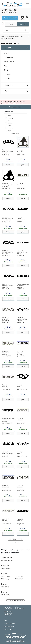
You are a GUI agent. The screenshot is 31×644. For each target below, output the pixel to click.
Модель (8, 85)
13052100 (7, 524)
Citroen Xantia (19, 579)
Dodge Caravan (5, 595)
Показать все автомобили (15, 600)
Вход (11, 24)
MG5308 (20, 222)
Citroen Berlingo (6, 576)
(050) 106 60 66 (9, 10)
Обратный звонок (10, 18)
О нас (6, 620)
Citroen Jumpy (5, 579)
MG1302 (6, 222)
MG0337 (6, 255)
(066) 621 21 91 (8, 607)
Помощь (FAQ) (8, 629)
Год (6, 91)
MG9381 (20, 255)
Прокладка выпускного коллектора (20, 151)
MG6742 (6, 188)
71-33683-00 (22, 457)
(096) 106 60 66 (9, 12)
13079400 (7, 490)
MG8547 (20, 289)
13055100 (7, 322)
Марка (8, 48)
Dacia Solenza (5, 587)
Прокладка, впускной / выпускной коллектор (23, 286)
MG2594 (6, 457)
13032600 (21, 188)
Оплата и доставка (9, 623)
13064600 (21, 356)
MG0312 (6, 289)
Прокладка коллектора (8, 39)
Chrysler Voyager (6, 568)
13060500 (7, 389)
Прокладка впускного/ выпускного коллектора (20, 353)
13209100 (21, 154)
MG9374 (20, 322)
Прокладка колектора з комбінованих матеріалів (21, 219)
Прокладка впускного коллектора (6, 319)
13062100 (21, 490)
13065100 (21, 423)
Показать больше (16, 539)
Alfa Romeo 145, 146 (7, 560)
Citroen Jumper (19, 576)
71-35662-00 (22, 389)
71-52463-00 (7, 423)
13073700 (7, 356)
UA (3, 23)
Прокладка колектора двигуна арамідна (8, 151)
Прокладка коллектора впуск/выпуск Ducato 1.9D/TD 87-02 (8, 219)
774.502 (21, 524)
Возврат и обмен (9, 626)
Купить (8, 165)
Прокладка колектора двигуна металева (8, 252)
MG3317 (6, 154)
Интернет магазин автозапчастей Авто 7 (13, 36)
